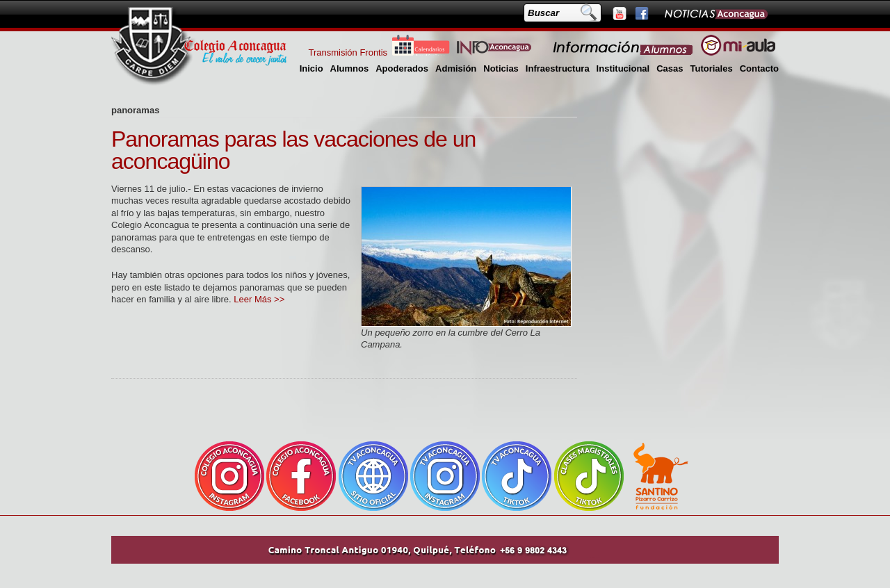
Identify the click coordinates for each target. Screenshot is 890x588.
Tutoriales (711, 68)
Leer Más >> (259, 299)
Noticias (501, 68)
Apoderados (402, 68)
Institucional (623, 68)
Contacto (759, 68)
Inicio (311, 68)
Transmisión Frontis (348, 52)
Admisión (456, 68)
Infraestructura (558, 68)
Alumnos (350, 68)
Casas (670, 68)
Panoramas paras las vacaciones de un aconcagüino (293, 150)
